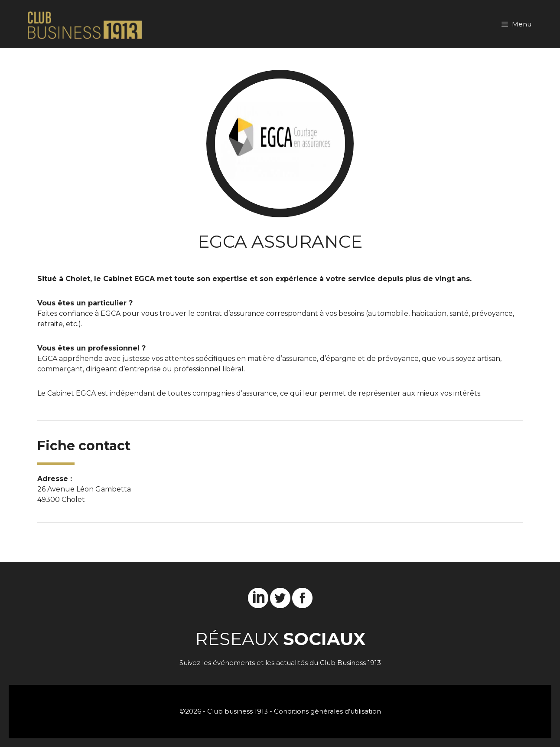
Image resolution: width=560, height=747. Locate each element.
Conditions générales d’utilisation (327, 711)
